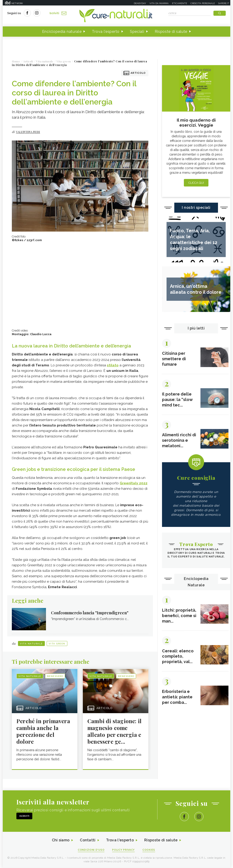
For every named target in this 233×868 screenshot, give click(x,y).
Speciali (137, 32)
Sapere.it (224, 3)
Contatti (88, 841)
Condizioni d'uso (91, 850)
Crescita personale (203, 3)
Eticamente (180, 3)
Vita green (57, 644)
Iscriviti (58, 13)
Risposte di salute (171, 32)
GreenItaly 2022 (134, 483)
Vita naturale (31, 644)
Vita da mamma (159, 3)
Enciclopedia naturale (62, 32)
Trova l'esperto (106, 32)
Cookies (149, 850)
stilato (113, 365)
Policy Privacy (124, 850)
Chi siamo (61, 841)
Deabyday (140, 3)
